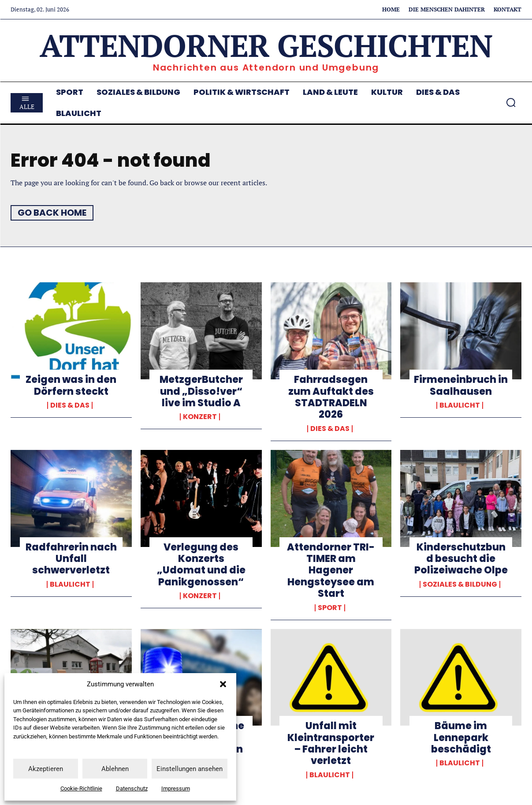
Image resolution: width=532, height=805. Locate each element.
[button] (223, 684)
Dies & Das (70, 405)
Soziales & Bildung (460, 584)
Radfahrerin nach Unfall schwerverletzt (71, 559)
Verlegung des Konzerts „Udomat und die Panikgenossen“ (201, 565)
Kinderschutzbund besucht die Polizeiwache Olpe (461, 559)
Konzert (200, 417)
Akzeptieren (46, 769)
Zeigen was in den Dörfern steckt (71, 385)
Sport (330, 608)
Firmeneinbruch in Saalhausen (461, 385)
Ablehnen (115, 769)
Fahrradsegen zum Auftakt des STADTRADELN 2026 (331, 397)
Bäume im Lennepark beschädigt (461, 738)
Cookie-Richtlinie (81, 788)
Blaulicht (460, 405)
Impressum (176, 788)
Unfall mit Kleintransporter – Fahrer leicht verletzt (331, 743)
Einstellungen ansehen (190, 769)
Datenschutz (132, 788)
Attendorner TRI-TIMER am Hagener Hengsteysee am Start (331, 571)
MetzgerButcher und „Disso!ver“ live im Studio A (201, 391)
